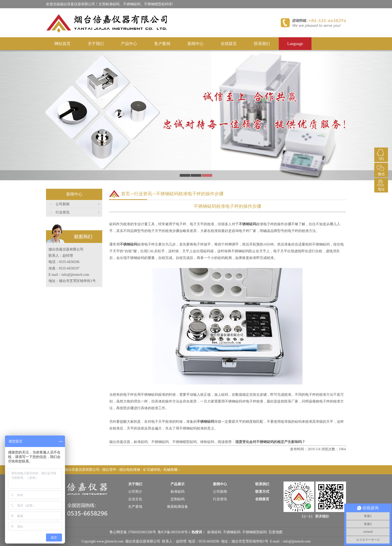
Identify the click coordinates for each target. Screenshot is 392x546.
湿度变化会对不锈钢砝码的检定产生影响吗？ (270, 442)
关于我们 (96, 44)
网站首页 (62, 44)
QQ (380, 154)
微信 (380, 169)
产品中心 (129, 44)
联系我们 (262, 44)
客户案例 (162, 44)
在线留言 (229, 44)
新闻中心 (195, 44)
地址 (380, 185)
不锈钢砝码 (247, 224)
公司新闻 (62, 204)
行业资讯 (62, 212)
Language (295, 44)
